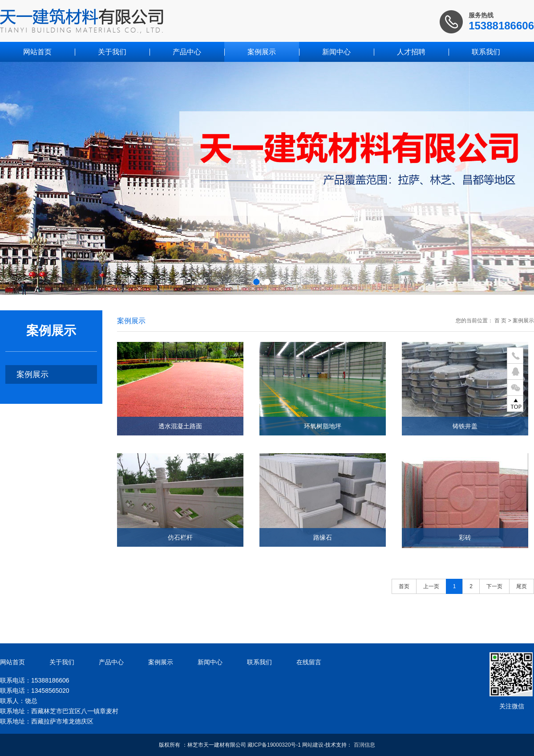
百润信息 (364, 745)
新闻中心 (336, 52)
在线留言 (309, 662)
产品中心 (187, 52)
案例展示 (262, 52)
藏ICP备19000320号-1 (274, 745)
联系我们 (486, 52)
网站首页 (37, 52)
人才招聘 (411, 52)
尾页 (522, 586)
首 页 (500, 321)
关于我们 (112, 52)
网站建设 (313, 745)
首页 (404, 586)
